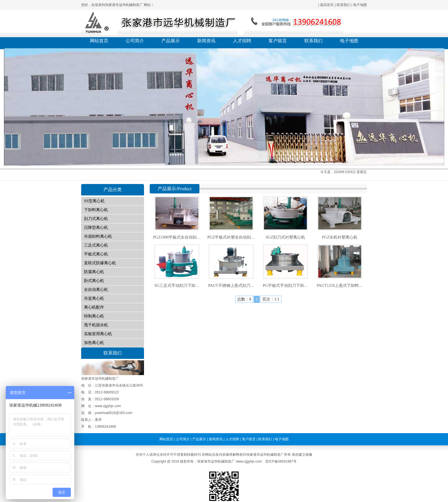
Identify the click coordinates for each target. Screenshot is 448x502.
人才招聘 (242, 41)
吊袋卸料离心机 (98, 236)
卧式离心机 (94, 281)
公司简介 (135, 41)
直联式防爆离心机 (100, 263)
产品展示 (171, 41)
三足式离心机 (96, 245)
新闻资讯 (206, 41)
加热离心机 (94, 343)
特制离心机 (94, 316)
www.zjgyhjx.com (249, 461)
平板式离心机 (96, 254)
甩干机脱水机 (96, 325)
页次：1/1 (271, 299)
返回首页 (327, 5)
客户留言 (278, 41)
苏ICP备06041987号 (281, 461)
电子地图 (360, 5)
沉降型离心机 (96, 228)
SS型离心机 (94, 201)
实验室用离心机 (98, 334)
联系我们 (343, 5)
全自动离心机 (96, 290)
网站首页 (99, 41)
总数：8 (244, 299)
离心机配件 (94, 307)
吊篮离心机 (94, 298)
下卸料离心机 (96, 210)
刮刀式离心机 (96, 219)
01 (224, 107)
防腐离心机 (94, 272)
